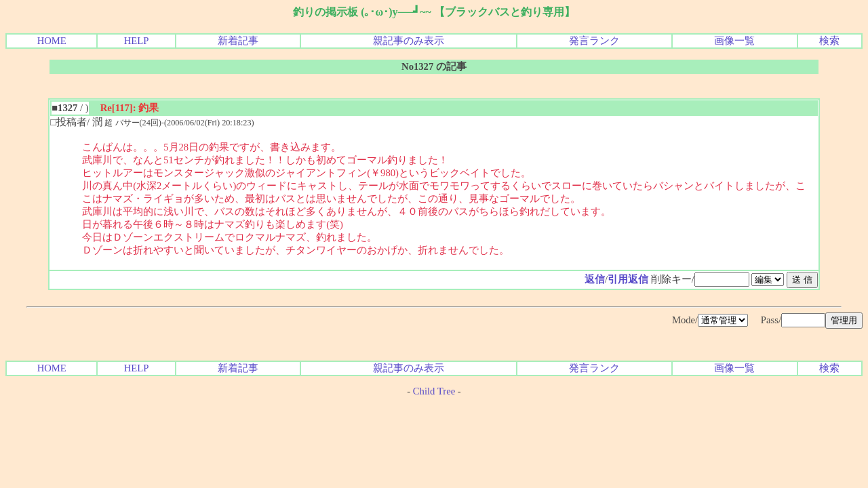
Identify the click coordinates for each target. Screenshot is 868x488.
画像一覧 (734, 41)
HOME (52, 41)
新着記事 (238, 41)
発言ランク (594, 41)
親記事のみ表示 (409, 41)
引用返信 (628, 279)
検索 (829, 41)
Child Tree (434, 391)
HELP (137, 41)
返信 (595, 279)
